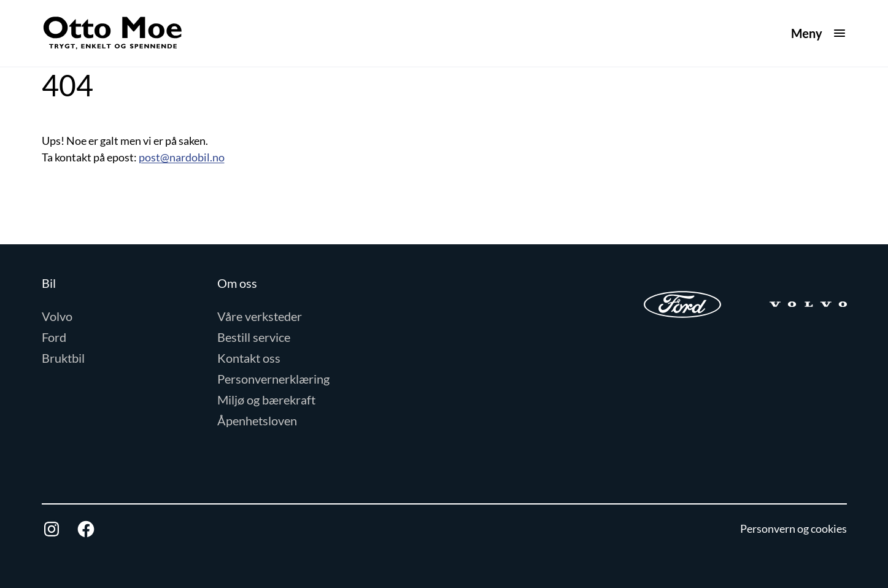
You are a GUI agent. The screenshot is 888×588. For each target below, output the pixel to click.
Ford (54, 337)
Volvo (57, 316)
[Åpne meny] (819, 33)
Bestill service (254, 337)
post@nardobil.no (182, 157)
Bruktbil (63, 358)
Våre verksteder (260, 316)
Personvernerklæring (273, 379)
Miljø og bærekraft (266, 400)
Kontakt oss (249, 358)
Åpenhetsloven (257, 420)
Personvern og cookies (793, 528)
